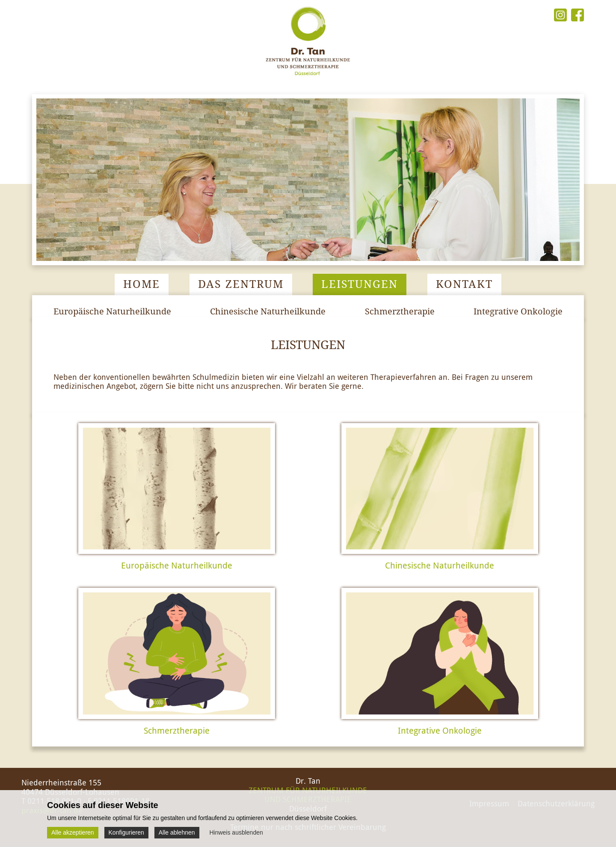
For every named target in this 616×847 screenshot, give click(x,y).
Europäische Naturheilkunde (112, 311)
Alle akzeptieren (73, 832)
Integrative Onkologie (518, 311)
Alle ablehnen (177, 832)
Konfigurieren (126, 832)
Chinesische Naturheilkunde (268, 311)
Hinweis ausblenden (236, 832)
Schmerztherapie (400, 311)
